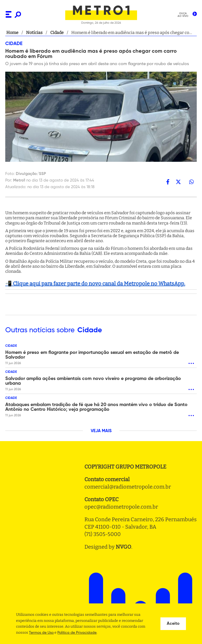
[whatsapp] (191, 182)
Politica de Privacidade (77, 633)
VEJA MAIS (101, 431)
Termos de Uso (41, 633)
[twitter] (178, 182)
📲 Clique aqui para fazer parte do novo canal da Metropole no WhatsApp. (95, 284)
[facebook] (168, 182)
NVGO (123, 547)
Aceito (173, 624)
